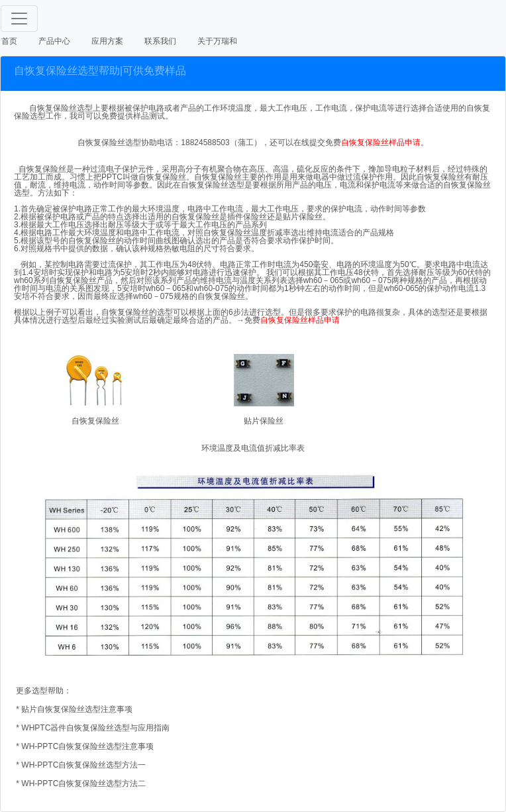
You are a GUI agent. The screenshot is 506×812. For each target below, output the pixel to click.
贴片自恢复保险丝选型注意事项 (77, 709)
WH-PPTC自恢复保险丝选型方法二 (82, 783)
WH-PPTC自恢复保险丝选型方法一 (83, 765)
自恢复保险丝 (95, 421)
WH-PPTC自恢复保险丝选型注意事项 (87, 746)
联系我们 (160, 41)
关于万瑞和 (217, 41)
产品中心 (54, 41)
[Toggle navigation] (19, 19)
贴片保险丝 (264, 421)
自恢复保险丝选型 (109, 143)
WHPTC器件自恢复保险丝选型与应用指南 (95, 728)
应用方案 (107, 41)
